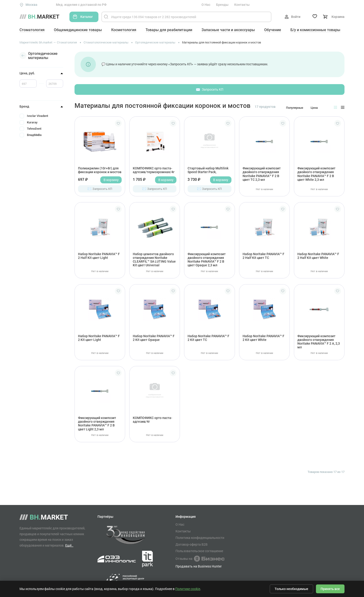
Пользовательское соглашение (199, 551)
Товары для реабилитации (169, 30)
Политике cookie (188, 589)
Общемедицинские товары (78, 30)
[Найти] (106, 17)
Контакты (242, 5)
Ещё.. (69, 545)
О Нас (206, 5)
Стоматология (32, 30)
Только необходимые (291, 589)
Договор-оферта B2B (192, 544)
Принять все (330, 589)
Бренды (222, 5)
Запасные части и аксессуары (228, 30)
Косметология (124, 30)
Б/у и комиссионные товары (315, 30)
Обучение (273, 30)
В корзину (111, 180)
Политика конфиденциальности (200, 538)
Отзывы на (200, 559)
